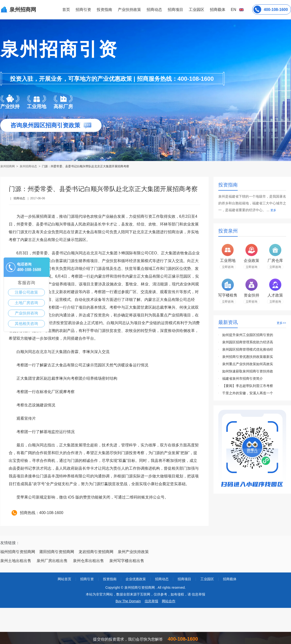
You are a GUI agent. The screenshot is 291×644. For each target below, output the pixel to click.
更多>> (281, 323)
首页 (66, 10)
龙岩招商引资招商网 (96, 552)
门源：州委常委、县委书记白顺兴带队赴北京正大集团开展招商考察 (86, 166)
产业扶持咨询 (26, 313)
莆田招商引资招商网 (57, 552)
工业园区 (197, 10)
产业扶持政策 (129, 10)
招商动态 (154, 10)
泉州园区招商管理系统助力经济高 (248, 342)
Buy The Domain (128, 601)
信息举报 (151, 601)
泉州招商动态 (28, 166)
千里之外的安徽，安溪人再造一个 (248, 393)
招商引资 (83, 10)
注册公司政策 (26, 292)
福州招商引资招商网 (18, 552)
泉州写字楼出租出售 (127, 561)
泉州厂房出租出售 (52, 561)
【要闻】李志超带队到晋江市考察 (248, 386)
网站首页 (64, 579)
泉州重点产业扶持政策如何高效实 (248, 364)
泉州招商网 (8, 166)
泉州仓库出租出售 (88, 561)
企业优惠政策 (136, 579)
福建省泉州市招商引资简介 (243, 378)
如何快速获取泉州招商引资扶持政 (248, 371)
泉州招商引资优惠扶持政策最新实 (248, 357)
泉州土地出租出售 (16, 561)
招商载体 (230, 579)
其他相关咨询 (26, 324)
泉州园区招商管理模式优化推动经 (248, 349)
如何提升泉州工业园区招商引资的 (248, 335)
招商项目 (175, 10)
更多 (273, 210)
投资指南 (104, 10)
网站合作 (169, 601)
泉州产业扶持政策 (133, 552)
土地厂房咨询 (26, 303)
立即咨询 (228, 267)
